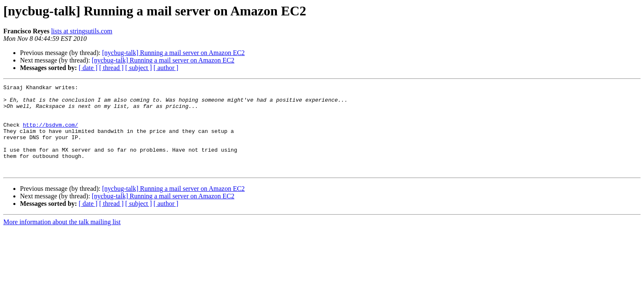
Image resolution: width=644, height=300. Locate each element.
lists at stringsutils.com (82, 31)
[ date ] (88, 68)
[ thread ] (111, 68)
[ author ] (166, 68)
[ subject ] (139, 68)
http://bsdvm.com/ (51, 133)
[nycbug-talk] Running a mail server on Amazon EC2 (173, 53)
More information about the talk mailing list (62, 239)
